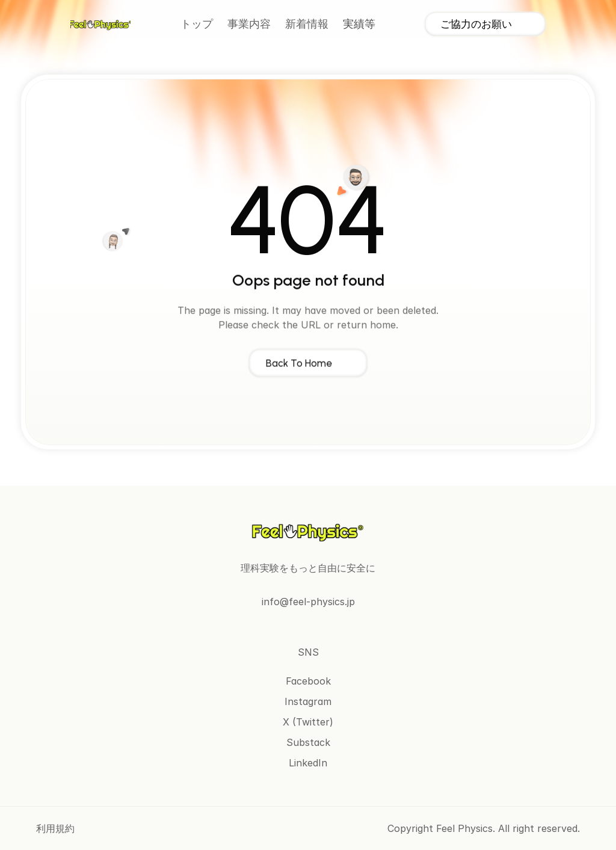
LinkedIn (308, 763)
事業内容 (249, 24)
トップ (197, 24)
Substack (308, 742)
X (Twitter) (308, 722)
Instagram (308, 701)
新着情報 (307, 24)
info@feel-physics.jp (308, 602)
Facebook (308, 681)
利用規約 (55, 828)
